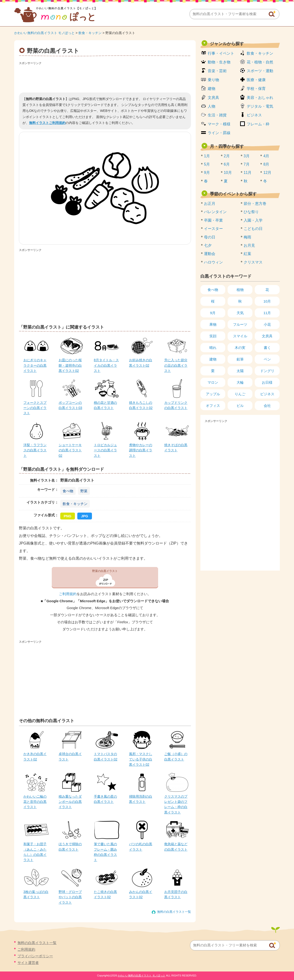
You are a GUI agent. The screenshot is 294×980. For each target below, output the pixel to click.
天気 (240, 313)
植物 (240, 290)
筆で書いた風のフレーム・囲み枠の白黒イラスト (105, 852)
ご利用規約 (68, 594)
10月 (228, 173)
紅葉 (247, 254)
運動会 (210, 254)
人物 (212, 106)
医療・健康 (256, 80)
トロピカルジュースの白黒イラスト (105, 450)
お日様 (267, 382)
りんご (240, 394)
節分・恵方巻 (255, 204)
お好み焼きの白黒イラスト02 (141, 363)
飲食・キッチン (90, 33)
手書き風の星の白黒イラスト (105, 799)
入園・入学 (253, 220)
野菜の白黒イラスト (105, 571)
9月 (207, 173)
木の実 (240, 348)
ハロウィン (213, 262)
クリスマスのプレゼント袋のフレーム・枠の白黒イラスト (176, 804)
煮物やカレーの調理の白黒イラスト (141, 450)
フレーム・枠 (258, 124)
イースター (213, 229)
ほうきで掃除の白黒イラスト (70, 847)
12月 (267, 173)
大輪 (240, 382)
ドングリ (267, 371)
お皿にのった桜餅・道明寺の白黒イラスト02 (70, 365)
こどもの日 (253, 229)
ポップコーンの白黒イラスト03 (70, 405)
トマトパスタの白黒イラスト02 (106, 756)
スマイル (240, 336)
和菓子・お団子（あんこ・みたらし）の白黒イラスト (35, 852)
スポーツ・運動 (260, 71)
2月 (227, 156)
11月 (248, 173)
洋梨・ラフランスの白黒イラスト (35, 450)
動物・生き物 (219, 62)
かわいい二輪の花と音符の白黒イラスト (35, 802)
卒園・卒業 (213, 220)
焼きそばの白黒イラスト (176, 448)
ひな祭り (251, 212)
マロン (213, 382)
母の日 (210, 237)
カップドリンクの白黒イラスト (176, 405)
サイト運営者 (28, 963)
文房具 (213, 98)
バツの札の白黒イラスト (141, 847)
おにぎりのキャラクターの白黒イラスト (35, 365)
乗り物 (213, 80)
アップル (213, 394)
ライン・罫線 (219, 133)
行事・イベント (221, 53)
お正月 (210, 204)
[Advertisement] (105, 77)
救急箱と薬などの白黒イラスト (176, 847)
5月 (207, 164)
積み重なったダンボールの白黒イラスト (70, 802)
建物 (212, 89)
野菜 (84, 491)
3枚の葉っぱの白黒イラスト (36, 894)
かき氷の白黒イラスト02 (35, 756)
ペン (267, 359)
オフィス (213, 406)
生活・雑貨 (217, 115)
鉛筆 (240, 359)
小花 (267, 324)
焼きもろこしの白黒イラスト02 (141, 405)
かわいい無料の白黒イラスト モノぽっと (44, 33)
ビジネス (254, 115)
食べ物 (68, 491)
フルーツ (240, 324)
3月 (247, 156)
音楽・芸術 (217, 71)
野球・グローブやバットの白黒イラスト (70, 897)
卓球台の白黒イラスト (70, 756)
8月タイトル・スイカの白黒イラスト (106, 365)
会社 (267, 406)
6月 (227, 164)
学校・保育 (256, 89)
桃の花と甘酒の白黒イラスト (105, 405)
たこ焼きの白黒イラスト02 (105, 894)
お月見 (249, 245)
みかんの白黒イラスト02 (141, 894)
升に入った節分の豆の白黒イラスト (176, 365)
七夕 (208, 245)
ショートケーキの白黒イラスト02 (70, 450)
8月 (266, 164)
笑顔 (213, 336)
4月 (266, 156)
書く (267, 348)
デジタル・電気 (260, 106)
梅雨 (247, 237)
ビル (240, 406)
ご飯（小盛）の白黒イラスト (176, 756)
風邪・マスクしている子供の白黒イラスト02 (141, 759)
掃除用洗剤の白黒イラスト (141, 799)
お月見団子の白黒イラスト (176, 894)
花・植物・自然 (260, 62)
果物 (213, 324)
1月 (207, 156)
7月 (247, 164)
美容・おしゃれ (260, 98)
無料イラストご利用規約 (47, 123)
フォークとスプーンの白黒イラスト (35, 408)
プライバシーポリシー (35, 956)
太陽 (240, 371)
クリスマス (253, 262)
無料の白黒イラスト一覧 (174, 912)
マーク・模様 (219, 124)
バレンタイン (215, 212)
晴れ (213, 348)
